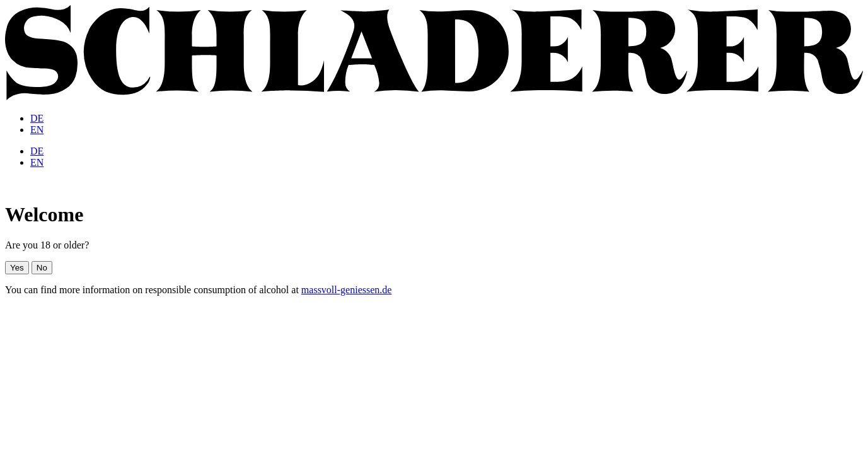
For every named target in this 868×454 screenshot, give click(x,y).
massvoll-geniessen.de (347, 290)
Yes (17, 268)
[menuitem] (37, 118)
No (42, 268)
